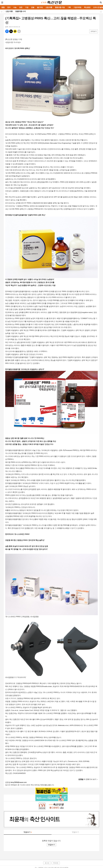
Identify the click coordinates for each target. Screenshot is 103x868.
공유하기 (101, 12)
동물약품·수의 (20, 11)
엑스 (11, 31)
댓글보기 (28, 832)
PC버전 (56, 863)
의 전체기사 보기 (87, 779)
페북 (7, 31)
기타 (19, 31)
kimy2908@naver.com (19, 782)
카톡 (15, 31)
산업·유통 (9, 11)
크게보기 (94, 31)
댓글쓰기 (75, 832)
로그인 (47, 863)
